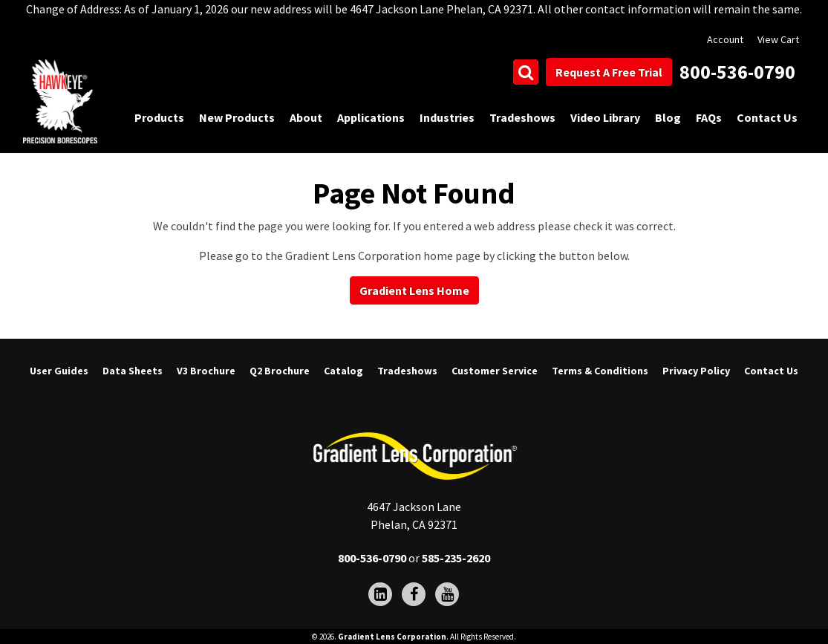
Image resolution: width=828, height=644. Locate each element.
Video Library (605, 117)
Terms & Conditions (600, 371)
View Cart (778, 39)
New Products (237, 117)
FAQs (709, 117)
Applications (371, 117)
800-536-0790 (737, 72)
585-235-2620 (456, 558)
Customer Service (495, 371)
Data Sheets (133, 371)
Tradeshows (522, 117)
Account (725, 39)
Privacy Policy (696, 371)
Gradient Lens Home (414, 290)
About (306, 117)
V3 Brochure (206, 371)
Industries (447, 117)
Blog (668, 117)
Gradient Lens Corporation (392, 637)
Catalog (343, 371)
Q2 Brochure (280, 371)
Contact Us (767, 117)
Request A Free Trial (609, 72)
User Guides (59, 371)
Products (159, 117)
